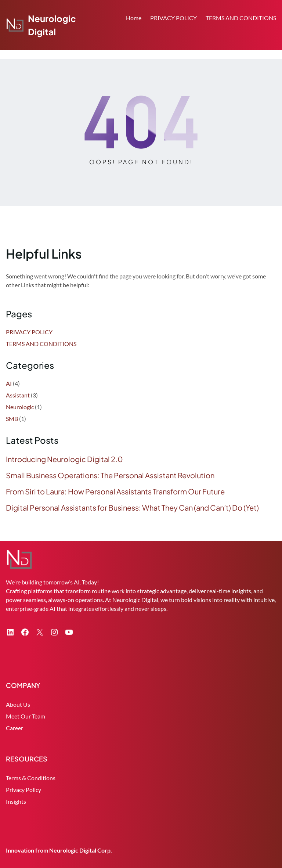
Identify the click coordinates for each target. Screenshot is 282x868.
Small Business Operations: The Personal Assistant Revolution (110, 475)
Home (134, 18)
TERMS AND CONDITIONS (241, 18)
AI (9, 383)
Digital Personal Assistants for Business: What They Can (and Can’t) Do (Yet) (132, 508)
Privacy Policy (23, 790)
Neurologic (20, 407)
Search (273, 39)
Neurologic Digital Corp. (81, 850)
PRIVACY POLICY (173, 18)
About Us (18, 704)
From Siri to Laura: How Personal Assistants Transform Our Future (115, 491)
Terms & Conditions (31, 778)
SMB (12, 419)
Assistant (18, 395)
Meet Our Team (26, 716)
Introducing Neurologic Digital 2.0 (64, 459)
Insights (16, 801)
